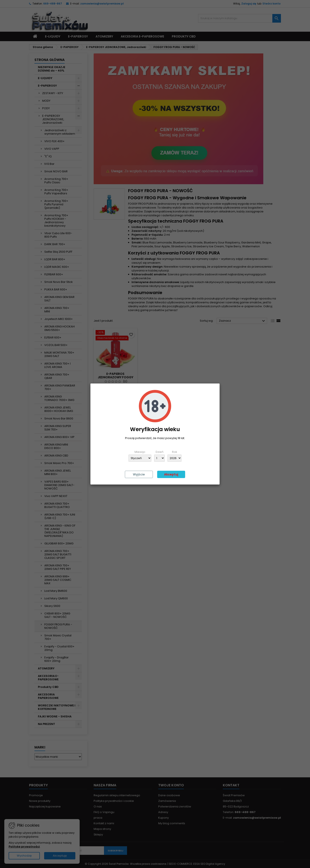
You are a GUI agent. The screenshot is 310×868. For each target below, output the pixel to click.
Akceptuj (171, 474)
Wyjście (139, 474)
